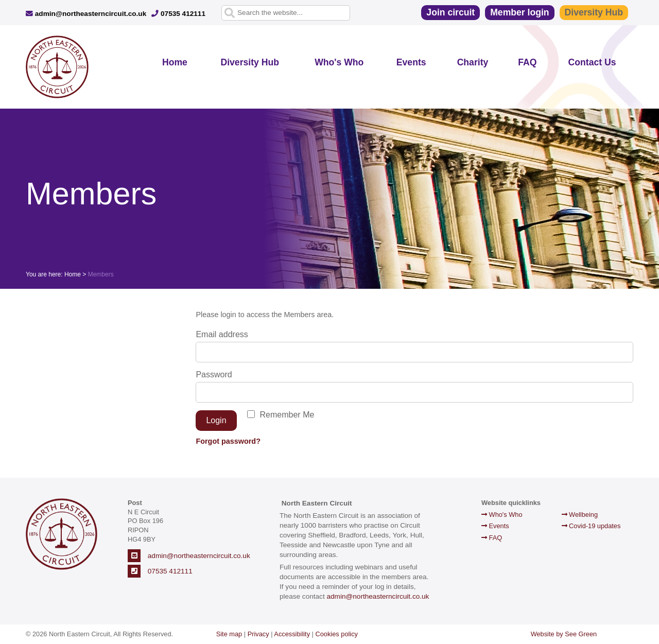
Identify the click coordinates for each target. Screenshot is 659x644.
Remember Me (287, 415)
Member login (519, 12)
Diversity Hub (594, 12)
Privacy (258, 634)
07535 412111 (178, 14)
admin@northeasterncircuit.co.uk (86, 14)
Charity (473, 62)
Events (411, 62)
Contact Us (592, 62)
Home (175, 62)
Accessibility (292, 634)
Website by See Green (564, 634)
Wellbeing (580, 515)
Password (214, 375)
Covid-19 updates (591, 526)
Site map (229, 634)
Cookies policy (337, 634)
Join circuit (450, 12)
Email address (222, 334)
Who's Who (339, 62)
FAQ (527, 62)
